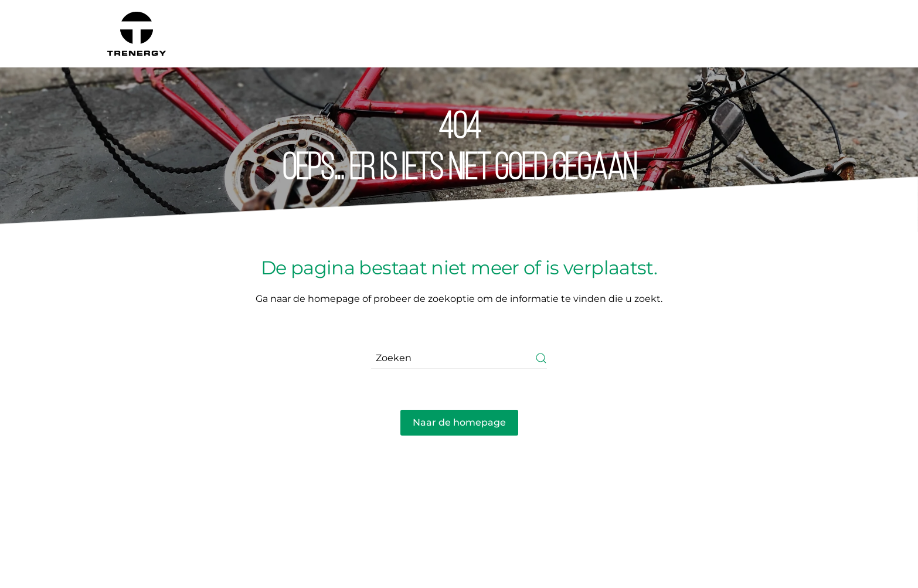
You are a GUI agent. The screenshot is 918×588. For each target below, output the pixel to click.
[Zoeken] (459, 358)
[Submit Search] (541, 358)
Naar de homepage (459, 422)
